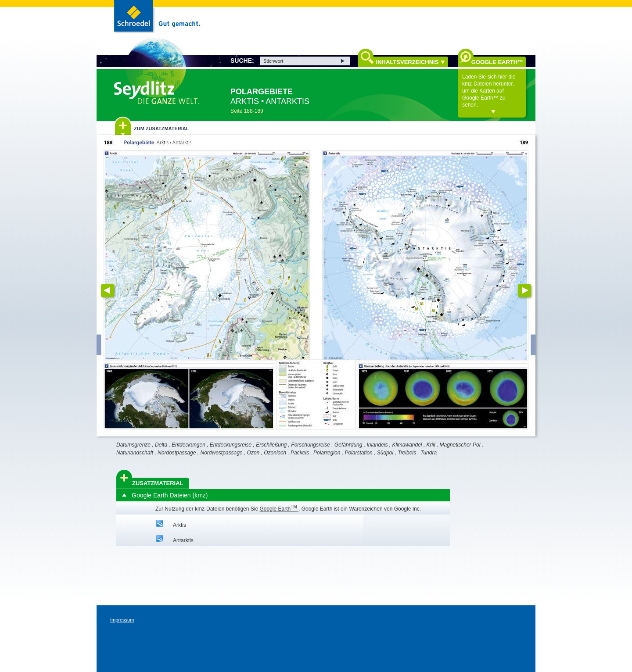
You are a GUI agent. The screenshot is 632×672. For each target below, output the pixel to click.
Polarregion (327, 453)
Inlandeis (377, 445)
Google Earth (279, 509)
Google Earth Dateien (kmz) (170, 495)
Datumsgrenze (133, 445)
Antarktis (183, 540)
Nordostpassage (177, 453)
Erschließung (271, 445)
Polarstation (358, 453)
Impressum (122, 620)
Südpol (385, 453)
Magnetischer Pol (460, 445)
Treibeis (407, 453)
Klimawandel (407, 445)
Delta (161, 445)
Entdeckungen (189, 445)
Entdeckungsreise (231, 445)
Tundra (429, 453)
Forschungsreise (311, 445)
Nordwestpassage (221, 453)
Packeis (300, 453)
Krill (431, 445)
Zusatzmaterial (158, 483)
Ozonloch (275, 453)
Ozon (253, 453)
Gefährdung (348, 445)
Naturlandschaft (135, 453)
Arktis (180, 525)
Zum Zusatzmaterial (161, 129)
